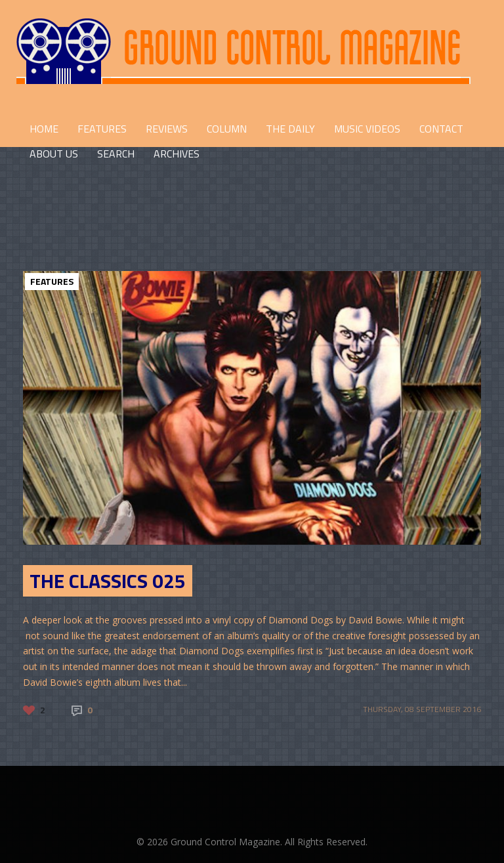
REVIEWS (167, 129)
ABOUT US (54, 154)
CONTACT (441, 129)
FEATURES (102, 129)
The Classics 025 (108, 581)
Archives (177, 154)
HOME (44, 129)
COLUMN (227, 129)
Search (116, 154)
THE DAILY (290, 129)
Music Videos (367, 129)
